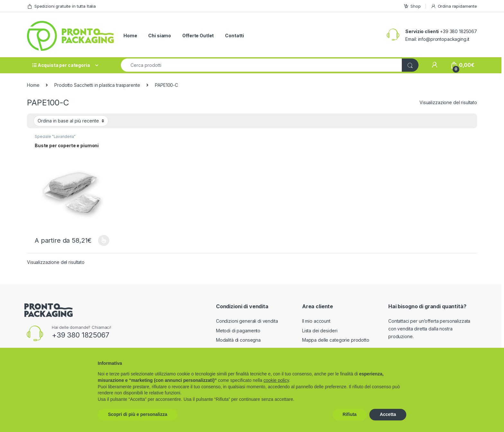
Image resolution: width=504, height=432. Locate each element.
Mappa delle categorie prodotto (336, 340)
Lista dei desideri (320, 331)
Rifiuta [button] (350, 414)
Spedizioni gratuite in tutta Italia (61, 6)
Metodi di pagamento (238, 331)
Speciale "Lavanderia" (55, 136)
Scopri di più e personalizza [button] (138, 414)
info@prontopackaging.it (444, 39)
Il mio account (316, 321)
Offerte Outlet (198, 36)
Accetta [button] (388, 414)
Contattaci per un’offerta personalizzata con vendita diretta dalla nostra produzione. (429, 329)
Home (130, 36)
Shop (412, 6)
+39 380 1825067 (81, 335)
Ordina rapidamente (454, 6)
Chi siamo (160, 36)
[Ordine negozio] (71, 121)
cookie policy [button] (276, 380)
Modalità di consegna (238, 340)
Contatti (234, 36)
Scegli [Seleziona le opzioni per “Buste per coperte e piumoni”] (104, 240)
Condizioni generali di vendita (247, 321)
